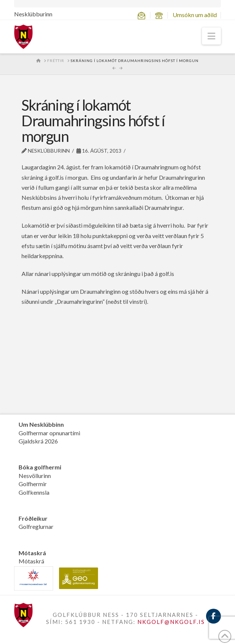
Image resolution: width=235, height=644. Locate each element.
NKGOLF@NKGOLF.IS (171, 622)
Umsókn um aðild (195, 15)
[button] (211, 36)
